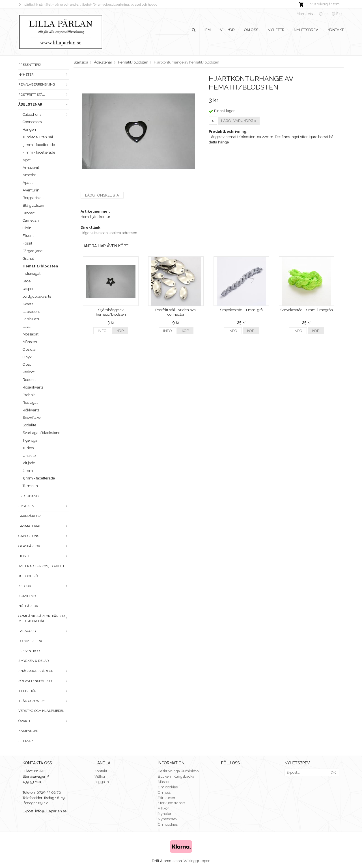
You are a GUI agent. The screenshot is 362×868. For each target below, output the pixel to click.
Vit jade (29, 463)
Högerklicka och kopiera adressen (109, 233)
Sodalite (29, 425)
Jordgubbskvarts (37, 296)
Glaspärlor (44, 546)
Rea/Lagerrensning (44, 84)
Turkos (28, 448)
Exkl (340, 14)
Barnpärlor (30, 516)
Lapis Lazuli (33, 319)
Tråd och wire (44, 701)
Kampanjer (28, 731)
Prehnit (29, 395)
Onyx (27, 357)
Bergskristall (33, 198)
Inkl (327, 14)
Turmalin (30, 486)
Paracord (44, 631)
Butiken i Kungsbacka (176, 776)
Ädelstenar (44, 104)
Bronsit (29, 213)
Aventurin (31, 190)
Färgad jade (33, 251)
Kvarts (28, 304)
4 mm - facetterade (39, 152)
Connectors (32, 122)
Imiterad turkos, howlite (42, 566)
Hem (207, 30)
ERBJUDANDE (29, 496)
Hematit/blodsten (40, 266)
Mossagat (31, 334)
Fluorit (28, 236)
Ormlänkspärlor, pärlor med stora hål (44, 619)
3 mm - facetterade (39, 145)
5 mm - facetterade (39, 478)
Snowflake (32, 417)
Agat (27, 160)
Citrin (27, 228)
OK (333, 773)
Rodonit (29, 380)
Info (102, 331)
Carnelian (31, 220)
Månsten (30, 342)
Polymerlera (30, 641)
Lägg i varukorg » (239, 121)
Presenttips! (30, 65)
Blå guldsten (33, 205)
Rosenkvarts (33, 387)
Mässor (164, 782)
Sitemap (25, 741)
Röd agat (30, 403)
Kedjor (44, 586)
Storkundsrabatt (171, 803)
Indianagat (32, 273)
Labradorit (31, 312)
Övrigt (44, 721)
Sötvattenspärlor (44, 681)
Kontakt (336, 30)
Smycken (44, 506)
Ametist (29, 175)
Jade (27, 281)
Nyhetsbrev (306, 30)
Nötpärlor (28, 606)
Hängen (29, 129)
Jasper (28, 289)
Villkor (227, 30)
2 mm (28, 471)
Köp (120, 331)
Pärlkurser (167, 798)
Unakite (29, 456)
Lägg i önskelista (102, 195)
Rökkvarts (31, 410)
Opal (27, 364)
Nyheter (276, 30)
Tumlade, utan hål (38, 137)
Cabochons (46, 115)
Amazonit (31, 168)
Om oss (251, 30)
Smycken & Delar (34, 661)
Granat (28, 259)
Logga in (102, 782)
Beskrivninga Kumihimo (178, 771)
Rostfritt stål (44, 95)
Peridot (29, 372)
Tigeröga (30, 440)
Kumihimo (27, 596)
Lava (27, 327)
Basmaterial (44, 526)
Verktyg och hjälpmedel (41, 711)
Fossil (27, 243)
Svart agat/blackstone (41, 433)
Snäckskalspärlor (44, 671)
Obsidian (30, 349)
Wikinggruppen (197, 861)
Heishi (44, 556)
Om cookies (168, 787)
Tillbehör (44, 691)
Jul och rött (30, 576)
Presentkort (30, 651)
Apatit (28, 183)
